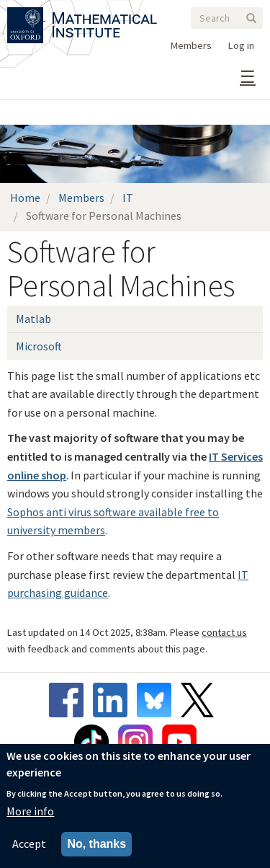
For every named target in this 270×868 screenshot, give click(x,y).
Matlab (33, 319)
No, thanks (96, 844)
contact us (224, 632)
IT (128, 198)
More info (30, 811)
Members (191, 45)
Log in (241, 45)
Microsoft (39, 346)
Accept (29, 843)
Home (25, 198)
